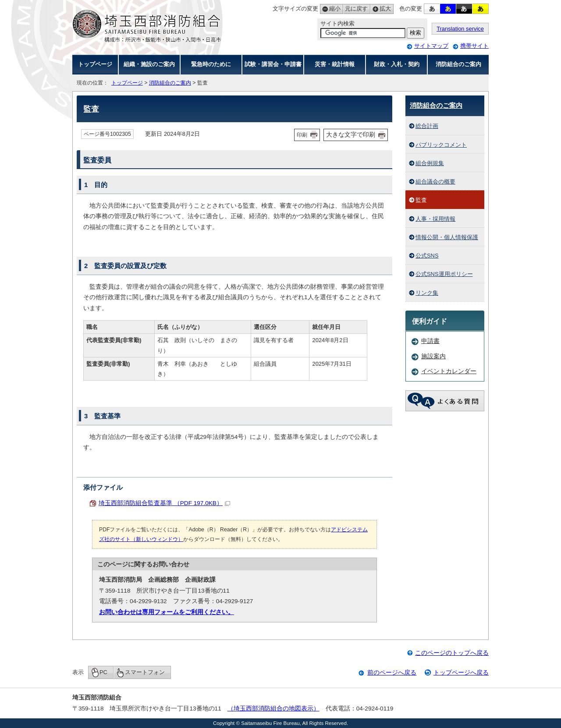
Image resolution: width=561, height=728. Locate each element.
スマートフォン (145, 672)
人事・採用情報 (435, 219)
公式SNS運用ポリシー (444, 274)
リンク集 (427, 293)
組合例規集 (430, 163)
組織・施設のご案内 (149, 64)
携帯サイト (474, 46)
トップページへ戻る (461, 673)
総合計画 (427, 126)
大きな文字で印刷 (351, 134)
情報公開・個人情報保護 (447, 237)
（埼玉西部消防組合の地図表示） (273, 709)
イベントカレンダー (449, 371)
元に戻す (355, 9)
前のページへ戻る (392, 673)
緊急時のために (211, 64)
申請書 (430, 341)
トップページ (95, 64)
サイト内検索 (337, 23)
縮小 (330, 9)
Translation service (460, 29)
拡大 (381, 9)
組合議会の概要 (435, 182)
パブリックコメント (441, 145)
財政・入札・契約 (397, 64)
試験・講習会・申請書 (273, 64)
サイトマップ (431, 46)
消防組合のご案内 (458, 64)
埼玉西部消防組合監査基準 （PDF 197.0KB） (164, 503)
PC (103, 672)
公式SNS (427, 256)
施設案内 (433, 356)
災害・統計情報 (335, 64)
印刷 (302, 135)
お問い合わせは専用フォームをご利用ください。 (167, 612)
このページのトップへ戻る (452, 653)
